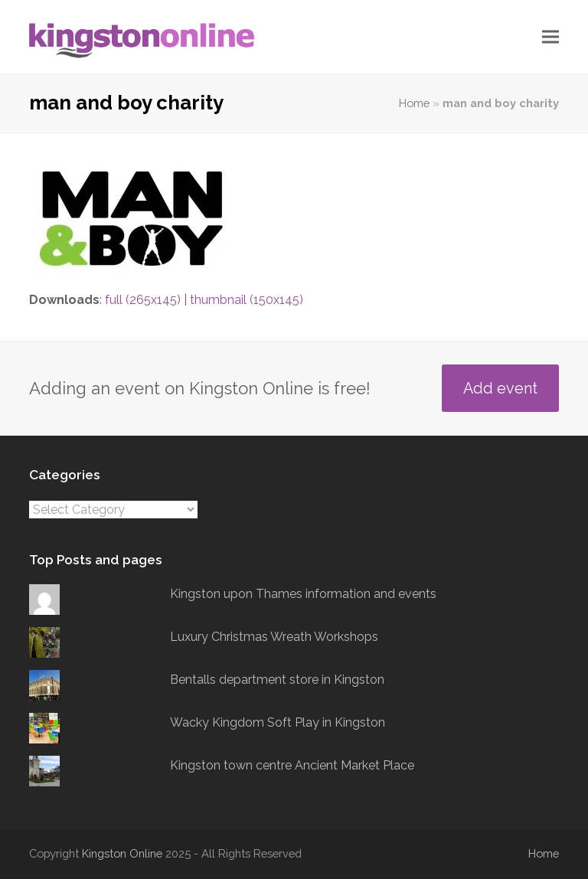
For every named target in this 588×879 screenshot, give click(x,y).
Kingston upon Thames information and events (303, 594)
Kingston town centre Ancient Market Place (292, 765)
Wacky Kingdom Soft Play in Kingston (278, 722)
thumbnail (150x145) (247, 300)
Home (414, 103)
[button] (550, 37)
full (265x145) (143, 300)
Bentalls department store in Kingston (277, 680)
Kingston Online (122, 853)
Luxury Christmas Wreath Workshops (274, 637)
